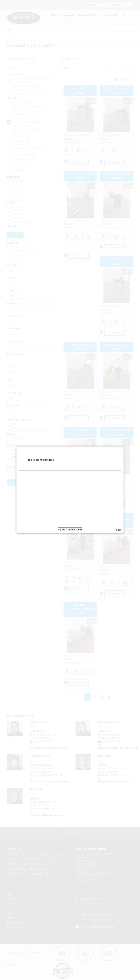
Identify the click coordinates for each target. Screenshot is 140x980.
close (119, 529)
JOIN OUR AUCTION (70, 528)
